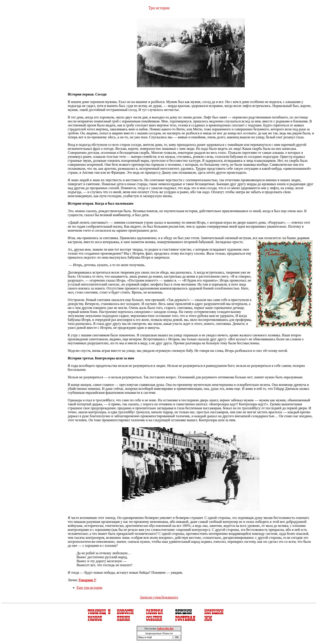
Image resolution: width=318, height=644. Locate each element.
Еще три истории (90, 588)
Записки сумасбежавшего (159, 597)
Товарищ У (87, 580)
